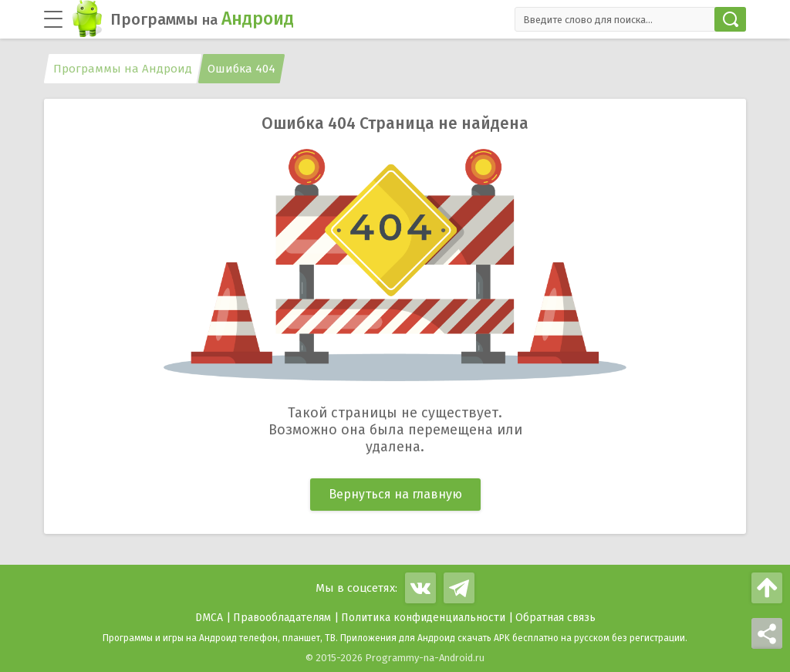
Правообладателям (282, 618)
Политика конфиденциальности (423, 618)
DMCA (209, 618)
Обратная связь (555, 618)
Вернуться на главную (395, 494)
